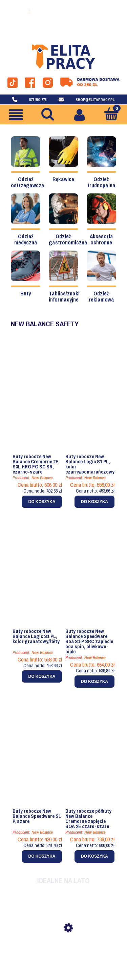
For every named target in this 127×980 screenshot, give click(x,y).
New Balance (42, 478)
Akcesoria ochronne (101, 239)
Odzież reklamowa (101, 296)
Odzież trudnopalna (101, 182)
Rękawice (63, 179)
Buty (26, 293)
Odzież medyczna (26, 239)
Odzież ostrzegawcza (28, 182)
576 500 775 (38, 100)
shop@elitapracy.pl (95, 100)
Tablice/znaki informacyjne (64, 296)
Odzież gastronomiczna (68, 239)
